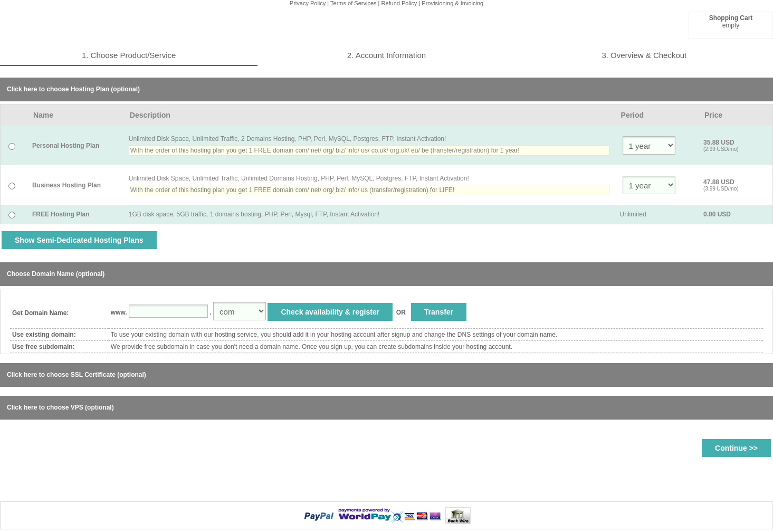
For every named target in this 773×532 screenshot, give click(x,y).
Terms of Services (353, 3)
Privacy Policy (308, 3)
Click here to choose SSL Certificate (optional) (77, 375)
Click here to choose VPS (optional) (60, 407)
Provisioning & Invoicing (452, 3)
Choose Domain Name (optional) (56, 274)
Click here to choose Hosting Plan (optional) (73, 89)
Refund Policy (399, 3)
